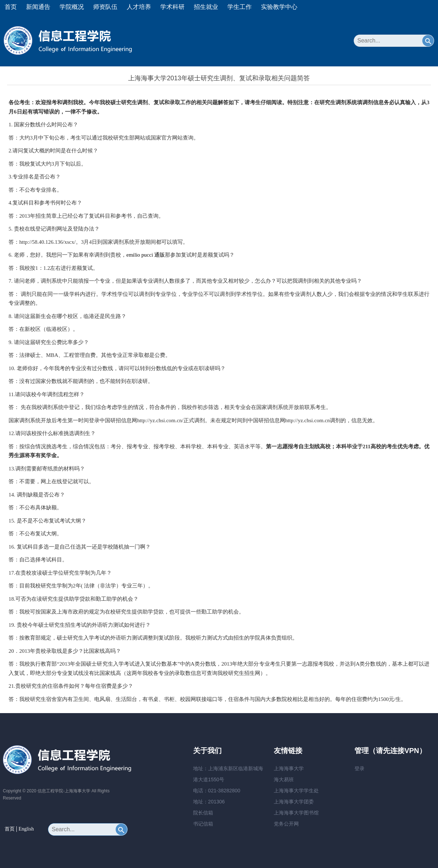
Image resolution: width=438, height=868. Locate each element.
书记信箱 (203, 824)
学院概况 (72, 7)
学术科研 (172, 7)
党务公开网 (286, 824)
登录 (359, 768)
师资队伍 (105, 7)
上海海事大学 (289, 768)
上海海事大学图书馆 (296, 813)
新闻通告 (38, 7)
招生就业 (206, 7)
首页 (11, 7)
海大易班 (284, 779)
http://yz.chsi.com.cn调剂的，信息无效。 (332, 420)
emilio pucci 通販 (146, 255)
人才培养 (139, 7)
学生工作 (240, 7)
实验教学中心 (279, 7)
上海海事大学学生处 (296, 791)
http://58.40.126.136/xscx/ (47, 242)
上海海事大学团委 (294, 802)
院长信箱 (203, 813)
